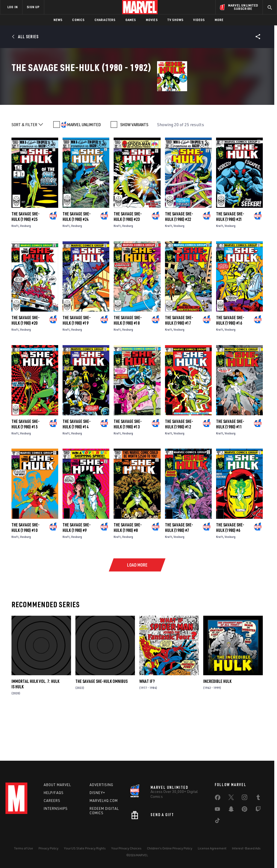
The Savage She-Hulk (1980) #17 (179, 364)
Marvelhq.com (104, 801)
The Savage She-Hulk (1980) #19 (77, 364)
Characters (105, 20)
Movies (152, 20)
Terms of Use (23, 848)
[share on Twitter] (231, 798)
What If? (147, 725)
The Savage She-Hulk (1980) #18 (128, 364)
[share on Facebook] (218, 799)
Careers (52, 801)
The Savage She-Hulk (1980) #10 (26, 571)
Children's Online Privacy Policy (170, 848)
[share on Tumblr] (258, 798)
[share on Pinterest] (244, 810)
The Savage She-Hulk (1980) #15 (26, 467)
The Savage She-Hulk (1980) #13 (128, 467)
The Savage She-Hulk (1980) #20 (26, 364)
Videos (199, 20)
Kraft (15, 269)
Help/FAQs (54, 793)
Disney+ (97, 793)
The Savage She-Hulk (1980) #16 (230, 364)
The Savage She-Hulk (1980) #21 (230, 260)
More (219, 20)
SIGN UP (33, 7)
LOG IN (13, 7)
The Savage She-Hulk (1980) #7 (179, 571)
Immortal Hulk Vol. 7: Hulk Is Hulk (35, 728)
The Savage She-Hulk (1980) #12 (179, 467)
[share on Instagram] (244, 798)
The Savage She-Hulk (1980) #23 (128, 260)
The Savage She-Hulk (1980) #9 (77, 571)
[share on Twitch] (258, 810)
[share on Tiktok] (217, 822)
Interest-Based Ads (246, 848)
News (58, 20)
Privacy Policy (48, 848)
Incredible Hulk (217, 725)
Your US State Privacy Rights (85, 848)
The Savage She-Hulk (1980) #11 (230, 467)
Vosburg (25, 269)
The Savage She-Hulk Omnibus (101, 725)
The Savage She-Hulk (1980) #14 (77, 467)
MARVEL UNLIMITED (84, 168)
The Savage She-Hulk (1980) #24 (77, 260)
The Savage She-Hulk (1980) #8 (128, 571)
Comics (78, 20)
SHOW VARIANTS (134, 168)
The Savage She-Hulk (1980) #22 (179, 260)
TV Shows (176, 20)
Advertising (101, 785)
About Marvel (57, 785)
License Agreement (212, 848)
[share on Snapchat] (231, 810)
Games (131, 20)
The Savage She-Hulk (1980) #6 (230, 571)
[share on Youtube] (217, 810)
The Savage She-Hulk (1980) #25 (26, 260)
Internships (56, 808)
